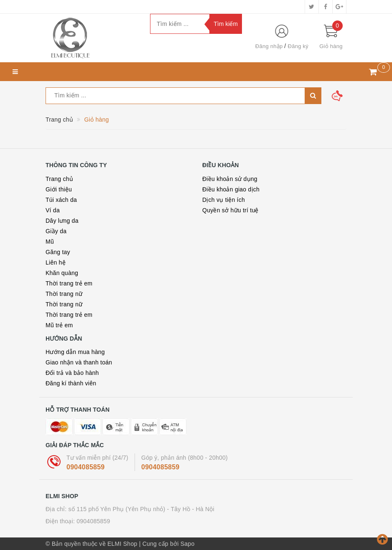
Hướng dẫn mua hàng (75, 352)
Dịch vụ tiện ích (224, 200)
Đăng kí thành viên (71, 383)
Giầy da (56, 231)
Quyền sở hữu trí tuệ (230, 210)
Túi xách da (61, 200)
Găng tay (58, 252)
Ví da (53, 210)
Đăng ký (298, 46)
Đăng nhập (269, 46)
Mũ (50, 242)
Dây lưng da (62, 221)
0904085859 (85, 467)
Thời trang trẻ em (69, 283)
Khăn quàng (62, 273)
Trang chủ (59, 179)
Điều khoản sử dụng (230, 179)
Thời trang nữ (64, 294)
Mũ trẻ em (59, 325)
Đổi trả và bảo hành (72, 373)
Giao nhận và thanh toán (79, 362)
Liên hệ (56, 262)
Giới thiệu (59, 189)
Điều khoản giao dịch (231, 189)
